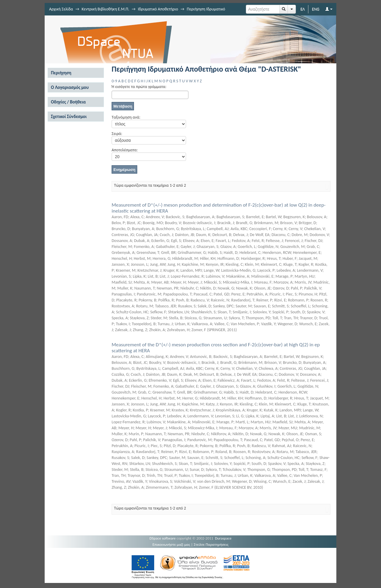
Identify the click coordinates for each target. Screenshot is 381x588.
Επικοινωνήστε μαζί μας (171, 544)
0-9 (114, 81)
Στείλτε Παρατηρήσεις (211, 544)
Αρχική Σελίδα (61, 9)
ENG (316, 9)
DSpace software (163, 538)
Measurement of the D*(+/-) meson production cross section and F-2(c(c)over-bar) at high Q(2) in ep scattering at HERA (216, 348)
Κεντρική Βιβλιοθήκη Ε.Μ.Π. (105, 9)
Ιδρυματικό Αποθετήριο (158, 9)
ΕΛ (303, 9)
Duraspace (223, 538)
